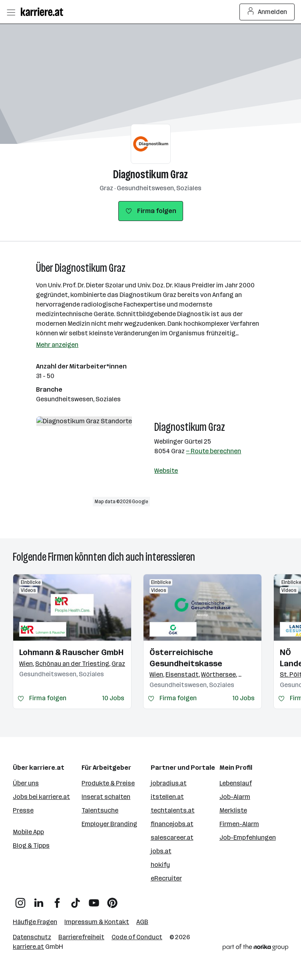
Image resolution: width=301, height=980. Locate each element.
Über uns (26, 783)
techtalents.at (173, 810)
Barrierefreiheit (81, 937)
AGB (142, 922)
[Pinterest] (112, 900)
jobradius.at (169, 783)
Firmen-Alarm (239, 824)
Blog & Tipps (31, 846)
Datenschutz (32, 937)
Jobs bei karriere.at (41, 797)
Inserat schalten (106, 797)
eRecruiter (166, 878)
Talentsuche (100, 810)
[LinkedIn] (39, 900)
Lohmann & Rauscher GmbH (71, 652)
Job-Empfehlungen (248, 838)
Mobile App (28, 832)
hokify (160, 865)
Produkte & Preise (108, 783)
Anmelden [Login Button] (267, 12)
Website (166, 471)
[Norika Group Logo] (255, 948)
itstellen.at (167, 797)
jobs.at (161, 851)
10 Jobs (113, 698)
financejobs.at (172, 824)
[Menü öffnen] (11, 12)
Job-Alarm (235, 797)
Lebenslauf (236, 783)
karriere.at (28, 947)
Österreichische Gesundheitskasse (186, 658)
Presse (23, 810)
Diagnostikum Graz (150, 174)
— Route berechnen (213, 451)
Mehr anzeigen (57, 345)
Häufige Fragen (35, 922)
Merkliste (233, 810)
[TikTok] (76, 900)
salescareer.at (172, 838)
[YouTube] (94, 900)
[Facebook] (57, 900)
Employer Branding (109, 824)
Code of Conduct (137, 937)
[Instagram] (20, 900)
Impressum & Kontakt (97, 922)
